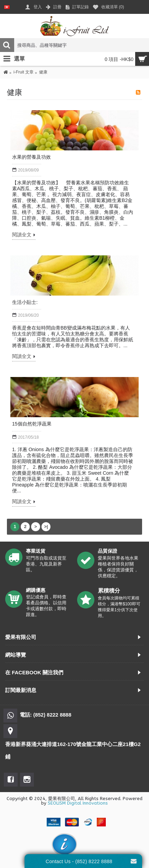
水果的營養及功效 (31, 157)
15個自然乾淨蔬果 (32, 424)
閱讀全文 (24, 235)
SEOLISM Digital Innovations (78, 803)
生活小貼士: (25, 302)
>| (46, 527)
